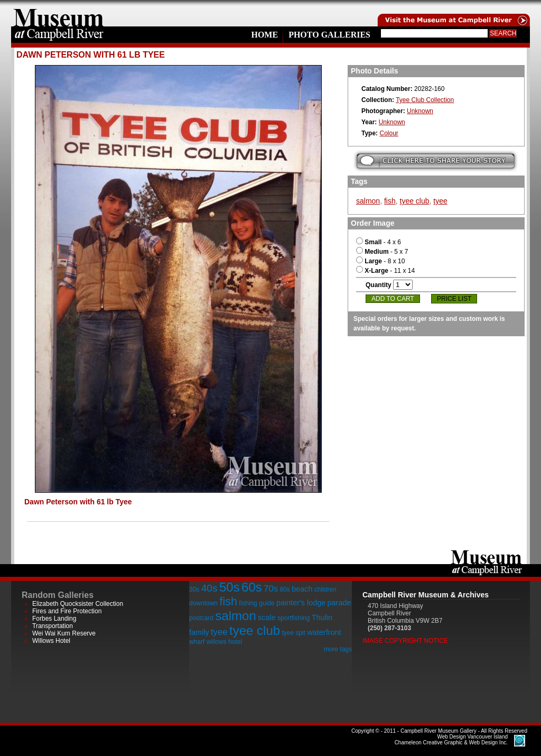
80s (285, 589)
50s (230, 587)
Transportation (53, 626)
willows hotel (224, 642)
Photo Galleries (329, 35)
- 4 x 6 (379, 242)
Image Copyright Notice (405, 641)
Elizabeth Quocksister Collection (78, 604)
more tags (338, 649)
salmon (368, 201)
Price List (454, 299)
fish (390, 201)
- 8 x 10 (380, 261)
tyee (440, 201)
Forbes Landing (54, 619)
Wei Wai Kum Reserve (64, 633)
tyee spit (293, 633)
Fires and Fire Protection (67, 611)
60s (252, 587)
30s (194, 589)
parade (339, 603)
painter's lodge (301, 603)
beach (302, 589)
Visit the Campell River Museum (453, 13)
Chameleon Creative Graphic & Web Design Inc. (451, 740)
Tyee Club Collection (425, 100)
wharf (197, 642)
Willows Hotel (51, 641)
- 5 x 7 (382, 252)
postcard (201, 618)
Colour (389, 133)
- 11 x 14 (385, 271)
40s (209, 588)
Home (264, 35)
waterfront (324, 632)
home (59, 13)
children (325, 589)
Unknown (420, 111)
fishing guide (256, 603)
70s (271, 589)
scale (267, 617)
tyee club (415, 201)
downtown (203, 603)
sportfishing (293, 618)
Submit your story (436, 161)
